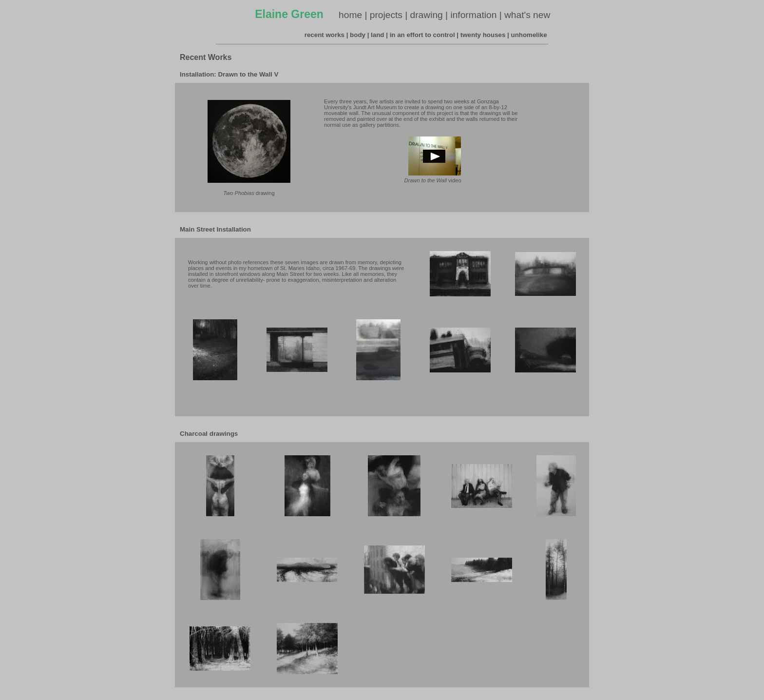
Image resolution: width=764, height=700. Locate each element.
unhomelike (529, 35)
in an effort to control (422, 35)
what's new (527, 15)
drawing (427, 15)
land (377, 35)
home (350, 15)
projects (386, 15)
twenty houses (483, 35)
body (358, 35)
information (473, 15)
